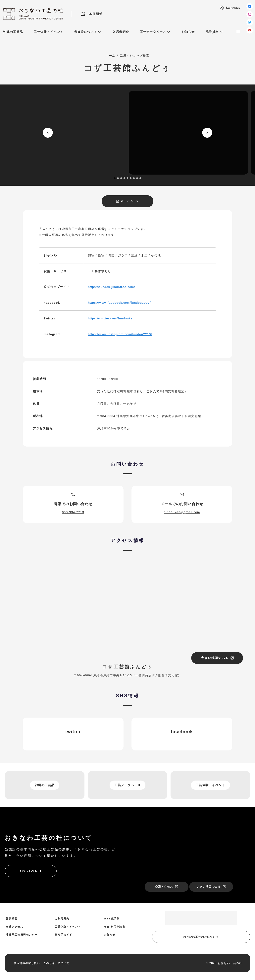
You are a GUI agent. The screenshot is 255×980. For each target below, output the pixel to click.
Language (230, 8)
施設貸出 (215, 32)
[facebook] (250, 6)
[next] (207, 133)
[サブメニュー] (238, 32)
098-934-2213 (73, 512)
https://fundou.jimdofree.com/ (112, 287)
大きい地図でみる (218, 658)
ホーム (111, 55)
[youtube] (250, 30)
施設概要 (12, 919)
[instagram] (250, 14)
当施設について (88, 32)
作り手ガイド (63, 935)
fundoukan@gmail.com (182, 512)
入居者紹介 (121, 32)
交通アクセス (167, 887)
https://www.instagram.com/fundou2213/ (120, 334)
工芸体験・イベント (49, 32)
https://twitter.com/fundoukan (111, 318)
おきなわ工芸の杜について (201, 937)
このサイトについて (56, 963)
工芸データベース (155, 32)
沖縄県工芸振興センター (22, 935)
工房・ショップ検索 (135, 55)
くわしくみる (31, 871)
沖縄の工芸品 (13, 32)
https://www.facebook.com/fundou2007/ (120, 303)
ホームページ (127, 201)
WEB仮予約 (112, 919)
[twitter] (250, 22)
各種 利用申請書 (115, 927)
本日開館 (92, 14)
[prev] (48, 133)
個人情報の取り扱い (27, 963)
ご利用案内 (62, 919)
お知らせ (188, 32)
